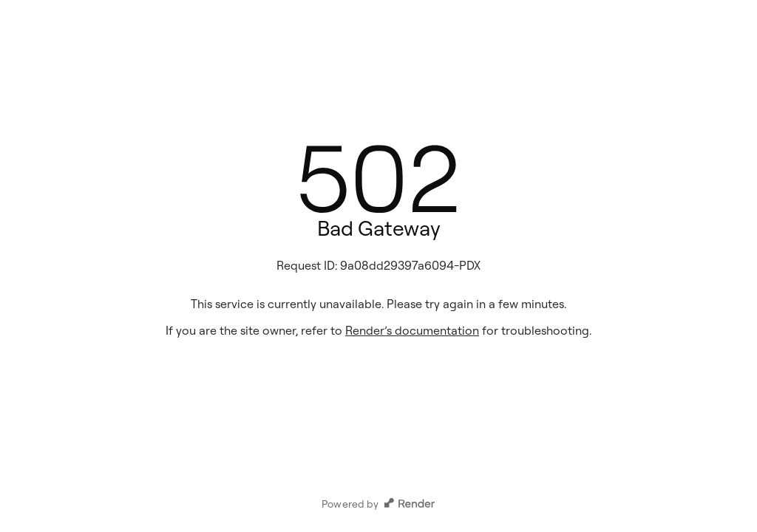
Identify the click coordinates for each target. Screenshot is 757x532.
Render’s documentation (412, 330)
